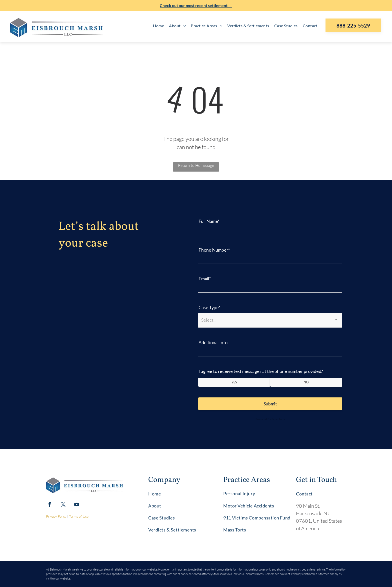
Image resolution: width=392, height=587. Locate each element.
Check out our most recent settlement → (196, 5)
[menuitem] (158, 26)
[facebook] (50, 505)
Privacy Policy (56, 516)
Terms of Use (79, 516)
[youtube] (77, 505)
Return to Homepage (196, 165)
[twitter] (63, 505)
